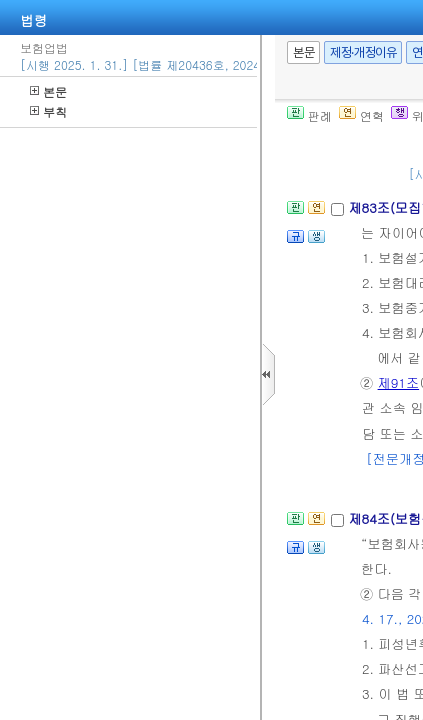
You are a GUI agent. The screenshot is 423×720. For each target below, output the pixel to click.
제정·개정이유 (363, 52)
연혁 (361, 115)
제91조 (399, 382)
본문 (48, 91)
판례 (309, 115)
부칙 (48, 111)
